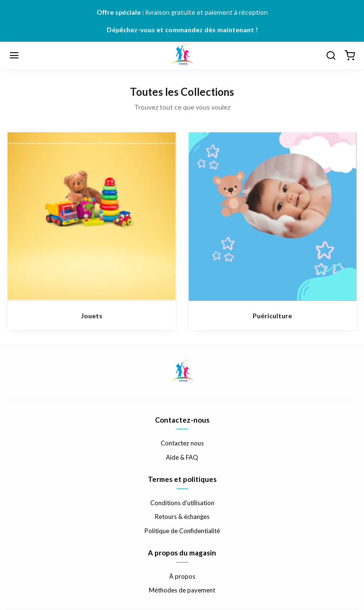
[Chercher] (331, 56)
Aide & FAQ (182, 457)
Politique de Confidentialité (182, 531)
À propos (182, 576)
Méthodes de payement (182, 590)
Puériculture (272, 316)
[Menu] (14, 56)
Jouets (92, 316)
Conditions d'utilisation (182, 503)
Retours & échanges (182, 517)
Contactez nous (182, 443)
